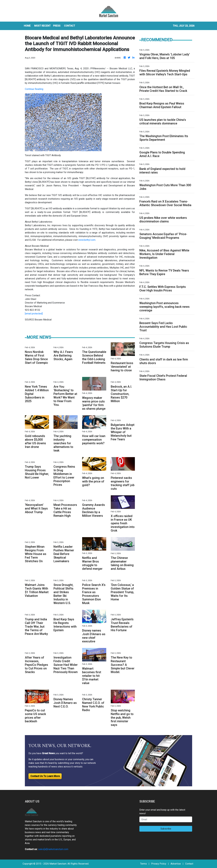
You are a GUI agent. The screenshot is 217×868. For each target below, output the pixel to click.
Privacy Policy (159, 864)
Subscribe (166, 829)
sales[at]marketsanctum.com (53, 849)
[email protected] (34, 314)
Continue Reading (34, 89)
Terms (143, 864)
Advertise (176, 864)
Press (57, 26)
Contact (189, 864)
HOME (27, 26)
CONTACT (70, 26)
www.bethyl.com (87, 240)
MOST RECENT (42, 26)
